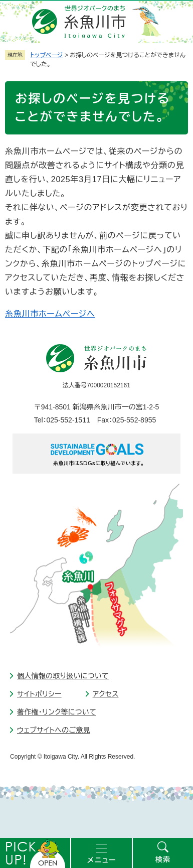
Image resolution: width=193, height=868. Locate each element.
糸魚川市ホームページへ (50, 314)
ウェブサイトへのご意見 (54, 730)
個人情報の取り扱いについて (63, 676)
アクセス (106, 694)
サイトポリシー (39, 694)
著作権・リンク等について (57, 712)
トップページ (47, 55)
